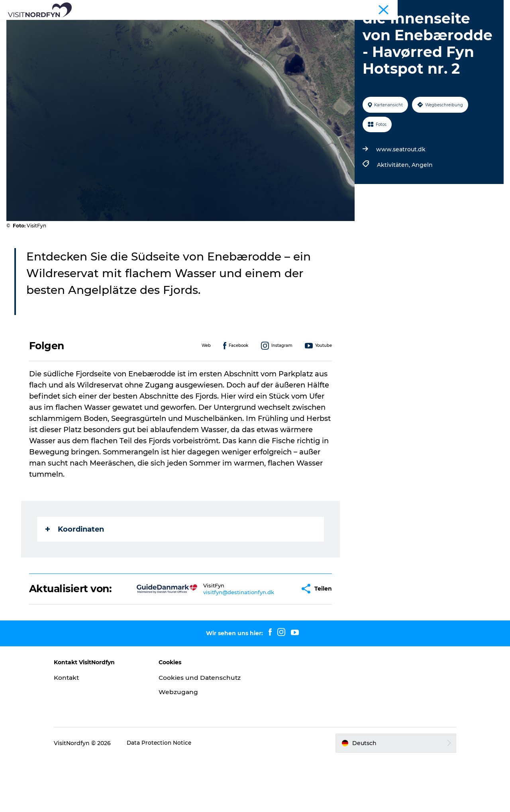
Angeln (421, 210)
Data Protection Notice (173, 796)
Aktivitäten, (393, 210)
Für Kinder (282, 26)
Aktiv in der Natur (173, 26)
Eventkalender (232, 26)
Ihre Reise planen (255, 34)
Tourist (443, 8)
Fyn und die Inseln (480, 8)
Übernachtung (396, 26)
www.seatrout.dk (400, 195)
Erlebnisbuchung (336, 26)
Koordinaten (75, 574)
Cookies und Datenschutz (186, 727)
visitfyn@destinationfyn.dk (218, 637)
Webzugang (185, 746)
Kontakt (80, 723)
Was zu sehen (113, 26)
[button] (273, 634)
